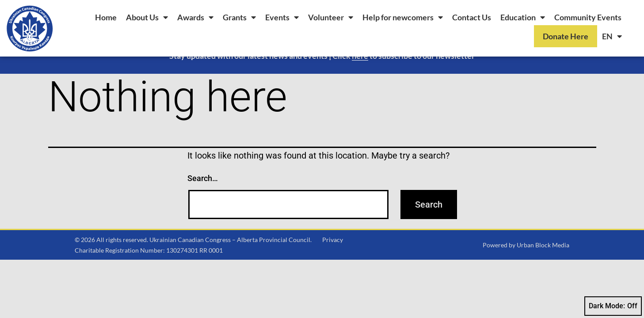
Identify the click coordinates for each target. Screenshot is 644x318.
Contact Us (472, 17)
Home (106, 17)
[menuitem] (612, 36)
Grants (239, 17)
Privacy (333, 258)
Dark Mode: (613, 306)
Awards (195, 17)
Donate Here (566, 36)
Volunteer (331, 17)
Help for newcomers (403, 17)
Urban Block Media (543, 263)
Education (523, 17)
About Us (147, 17)
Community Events (588, 17)
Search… (203, 197)
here (360, 74)
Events (282, 17)
